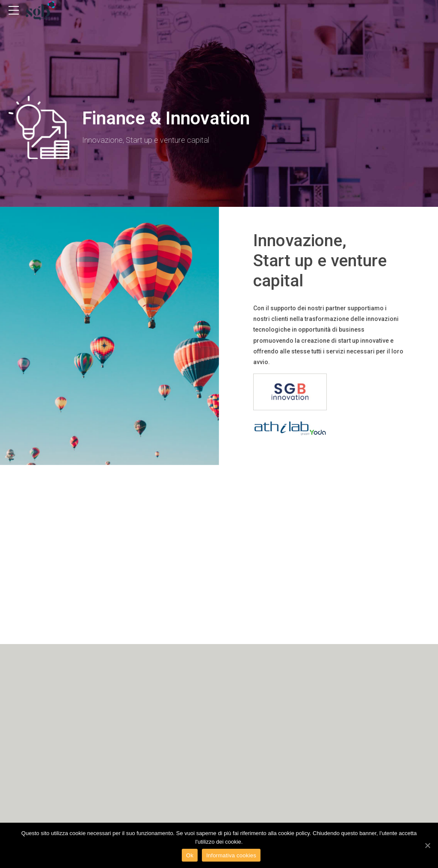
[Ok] (427, 845)
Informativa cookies (231, 855)
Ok (190, 855)
